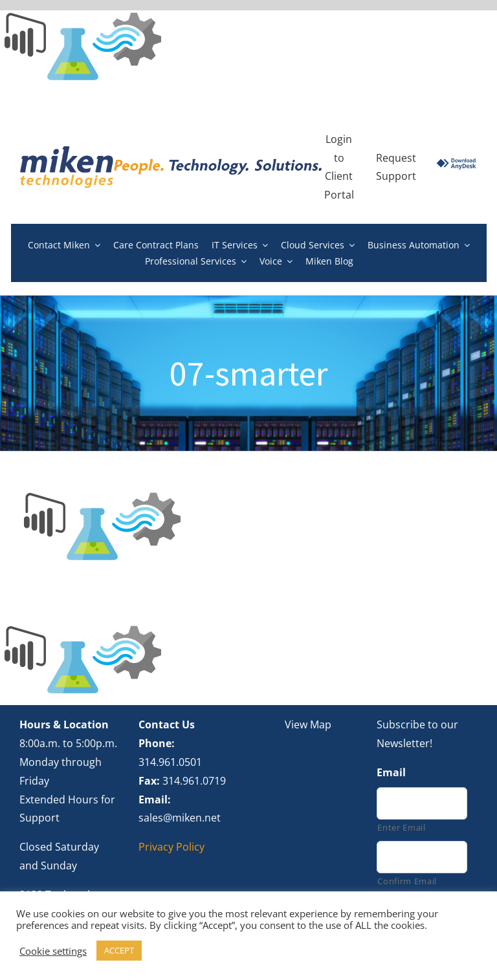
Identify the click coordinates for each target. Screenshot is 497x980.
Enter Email (401, 827)
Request (396, 158)
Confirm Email (407, 881)
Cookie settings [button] (53, 951)
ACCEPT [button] (119, 950)
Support (396, 176)
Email (391, 773)
